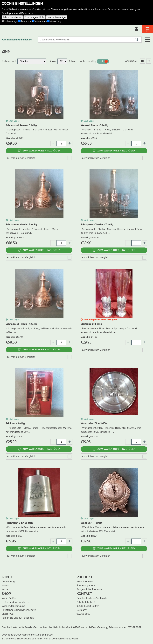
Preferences (39, 21)
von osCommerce (54, 639)
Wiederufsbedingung (13, 606)
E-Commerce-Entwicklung (17, 639)
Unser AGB (8, 614)
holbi (40, 639)
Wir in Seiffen (9, 598)
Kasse (5, 590)
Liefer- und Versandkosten (16, 602)
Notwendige (10, 21)
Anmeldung (8, 582)
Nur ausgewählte (35, 17)
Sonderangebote (86, 586)
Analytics (25, 21)
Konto (5, 586)
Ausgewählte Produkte (89, 590)
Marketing (54, 21)
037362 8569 (83, 614)
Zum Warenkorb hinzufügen (42, 151)
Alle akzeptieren (12, 17)
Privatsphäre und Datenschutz (19, 13)
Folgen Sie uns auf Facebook (18, 618)
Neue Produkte (85, 582)
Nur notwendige (57, 17)
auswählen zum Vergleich (21, 158)
